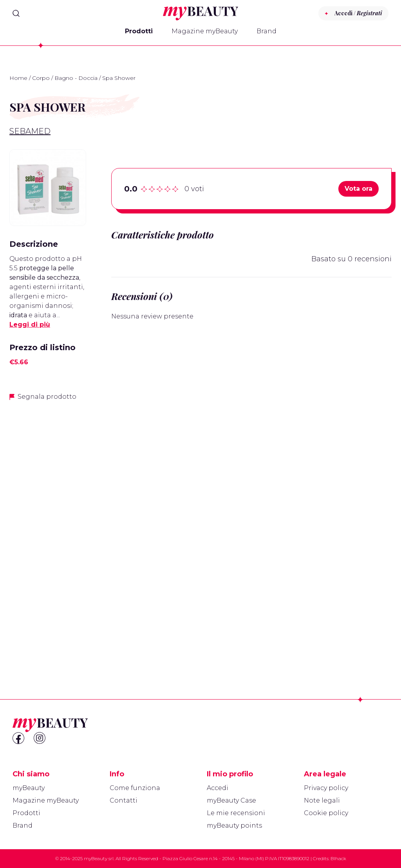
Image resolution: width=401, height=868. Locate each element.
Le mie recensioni (236, 813)
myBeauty (29, 788)
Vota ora (359, 189)
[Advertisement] (48, 532)
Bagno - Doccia (76, 78)
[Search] (16, 13)
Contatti (124, 800)
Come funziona (135, 788)
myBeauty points (234, 826)
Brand (266, 31)
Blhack (338, 858)
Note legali (322, 800)
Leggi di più (30, 325)
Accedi (218, 788)
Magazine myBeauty (205, 31)
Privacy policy (326, 788)
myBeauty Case (231, 800)
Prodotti (139, 31)
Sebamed (30, 131)
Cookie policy (326, 813)
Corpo (41, 78)
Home (18, 78)
